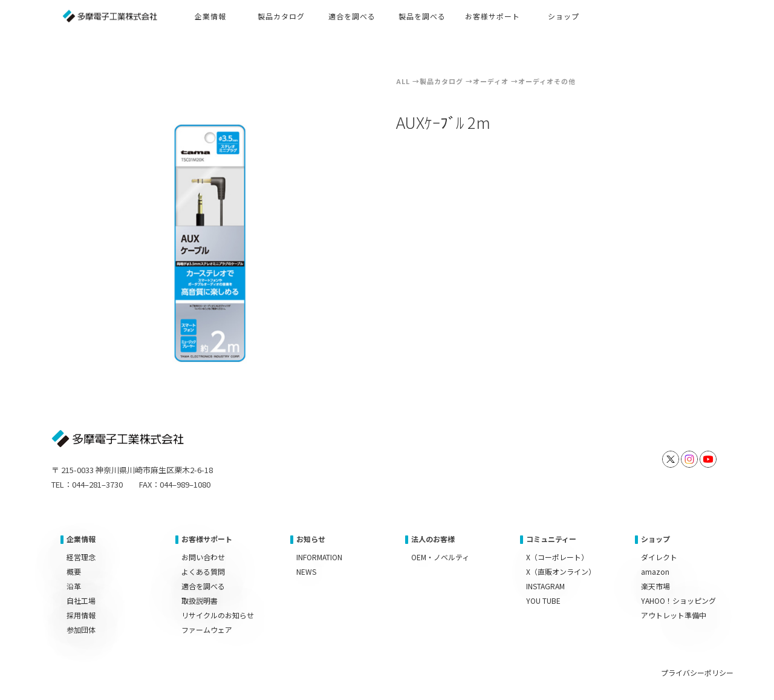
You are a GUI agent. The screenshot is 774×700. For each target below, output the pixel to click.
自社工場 (81, 600)
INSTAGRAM (545, 586)
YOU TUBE (543, 600)
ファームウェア (207, 630)
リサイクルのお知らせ (218, 615)
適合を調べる (203, 586)
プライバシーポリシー (697, 672)
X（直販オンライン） (561, 571)
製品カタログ (441, 81)
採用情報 (81, 615)
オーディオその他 (547, 81)
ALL (403, 81)
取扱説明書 (200, 600)
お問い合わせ (203, 557)
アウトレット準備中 (674, 615)
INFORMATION (319, 557)
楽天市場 (655, 586)
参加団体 (81, 630)
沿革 (74, 586)
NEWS (306, 571)
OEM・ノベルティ (440, 557)
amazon (655, 571)
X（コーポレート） (557, 557)
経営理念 (81, 557)
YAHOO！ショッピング (678, 600)
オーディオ (491, 81)
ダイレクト (659, 557)
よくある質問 (203, 571)
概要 (74, 571)
